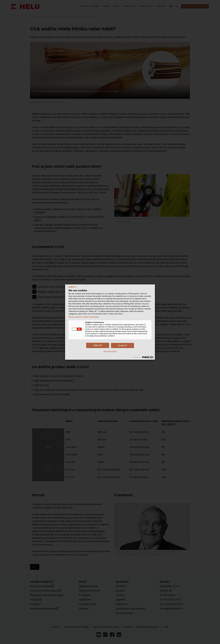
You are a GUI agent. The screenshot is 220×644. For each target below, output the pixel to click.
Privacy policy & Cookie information (84, 317)
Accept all (122, 345)
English (73, 287)
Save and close (110, 351)
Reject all (98, 345)
